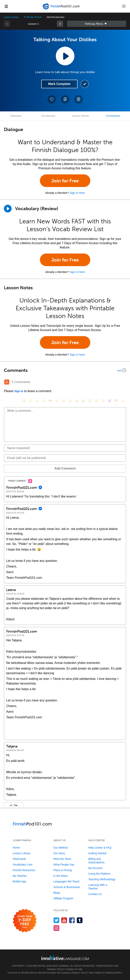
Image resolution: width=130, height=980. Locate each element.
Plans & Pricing (63, 870)
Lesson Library (11, 17)
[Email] (65, 458)
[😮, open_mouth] (103, 401)
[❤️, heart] (116, 401)
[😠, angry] (57, 401)
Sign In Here (77, 193)
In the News (61, 876)
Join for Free (65, 181)
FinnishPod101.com (107, 966)
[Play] (8, 209)
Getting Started (97, 853)
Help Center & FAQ (100, 848)
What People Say (64, 865)
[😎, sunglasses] (50, 401)
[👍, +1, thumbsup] (123, 401)
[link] (60, 24)
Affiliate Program (63, 898)
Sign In (19, 391)
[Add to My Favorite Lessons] (52, 99)
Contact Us (95, 894)
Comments (113, 116)
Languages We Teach (67, 881)
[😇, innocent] (90, 401)
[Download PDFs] (78, 99)
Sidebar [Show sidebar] (97, 24)
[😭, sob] (83, 401)
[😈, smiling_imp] (110, 401)
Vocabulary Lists (23, 865)
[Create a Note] (65, 99)
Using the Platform (99, 874)
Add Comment (65, 468)
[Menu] (6, 6)
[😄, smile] (24, 401)
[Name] (65, 448)
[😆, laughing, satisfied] (64, 401)
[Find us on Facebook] (72, 920)
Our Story (59, 853)
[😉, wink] (77, 401)
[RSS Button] (7, 382)
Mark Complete (59, 84)
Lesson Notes (80, 116)
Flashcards (19, 859)
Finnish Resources (24, 870)
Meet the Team (62, 859)
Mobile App (19, 881)
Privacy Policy (56, 969)
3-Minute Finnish (33, 17)
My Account (95, 868)
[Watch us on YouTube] (64, 920)
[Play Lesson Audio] (65, 56)
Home (16, 848)
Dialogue (16, 116)
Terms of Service (105, 973)
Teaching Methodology (102, 879)
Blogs (57, 893)
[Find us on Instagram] (56, 928)
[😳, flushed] (31, 401)
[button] (124, 6)
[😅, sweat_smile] (70, 401)
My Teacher (20, 876)
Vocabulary (48, 116)
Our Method (61, 848)
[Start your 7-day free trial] (25, 921)
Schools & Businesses (67, 887)
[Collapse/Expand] (65, 370)
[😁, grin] (37, 401)
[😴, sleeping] (96, 401)
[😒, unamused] (44, 401)
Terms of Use (74, 969)
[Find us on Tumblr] (80, 920)
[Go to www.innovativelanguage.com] (65, 958)
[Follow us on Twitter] (56, 920)
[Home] (62, 9)
